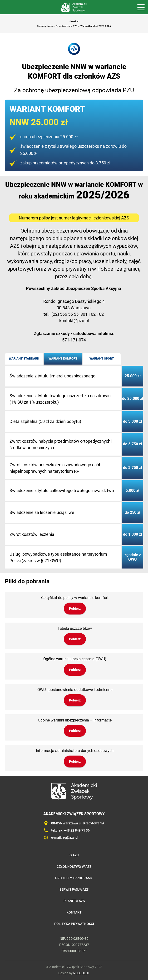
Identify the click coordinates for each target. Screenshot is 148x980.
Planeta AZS (74, 901)
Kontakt (74, 912)
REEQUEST (82, 973)
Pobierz (75, 609)
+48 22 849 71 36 (77, 830)
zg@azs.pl (70, 838)
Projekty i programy (74, 878)
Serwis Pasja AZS (74, 889)
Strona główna (45, 26)
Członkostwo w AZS (67, 26)
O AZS (74, 855)
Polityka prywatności (74, 924)
